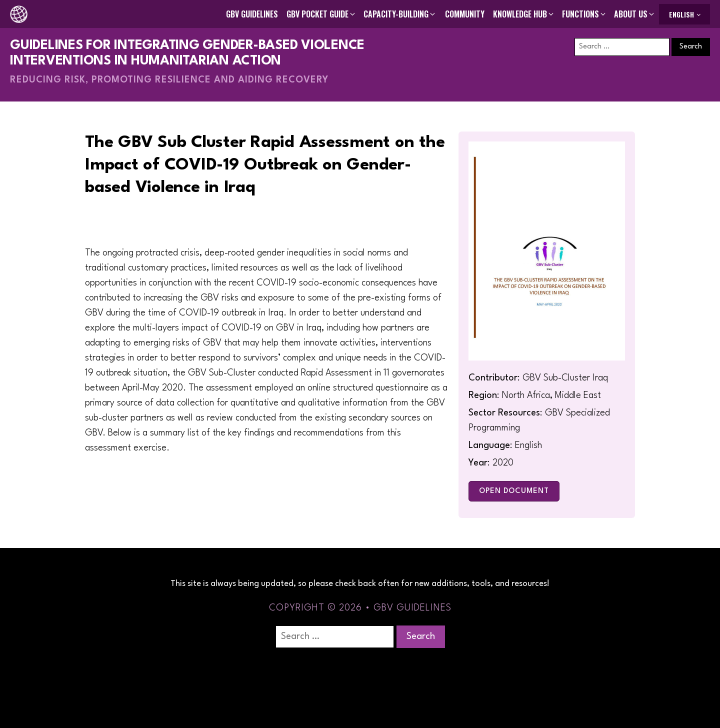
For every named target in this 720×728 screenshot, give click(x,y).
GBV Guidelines (252, 14)
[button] (321, 14)
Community (465, 14)
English (681, 14)
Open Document (514, 491)
